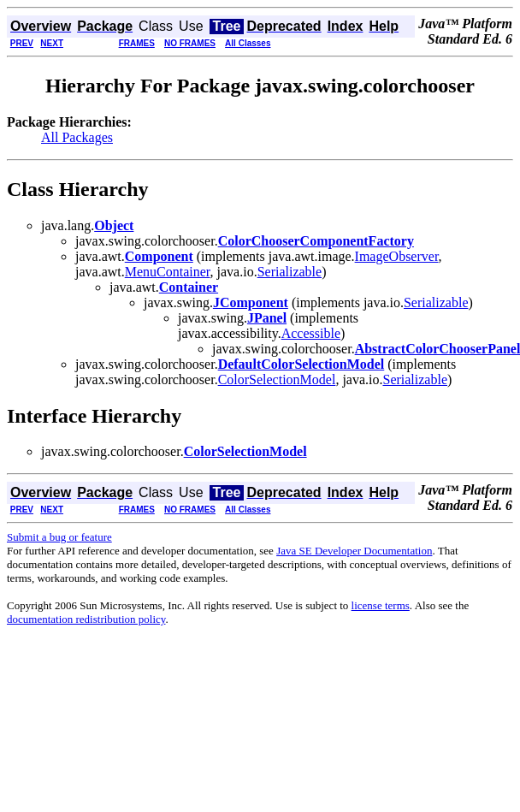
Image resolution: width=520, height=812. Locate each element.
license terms (381, 605)
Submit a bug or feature (59, 537)
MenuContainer (168, 272)
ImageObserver (397, 256)
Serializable (290, 272)
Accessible (311, 333)
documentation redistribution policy (86, 619)
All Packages (77, 137)
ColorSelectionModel (277, 379)
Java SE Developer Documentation (354, 551)
